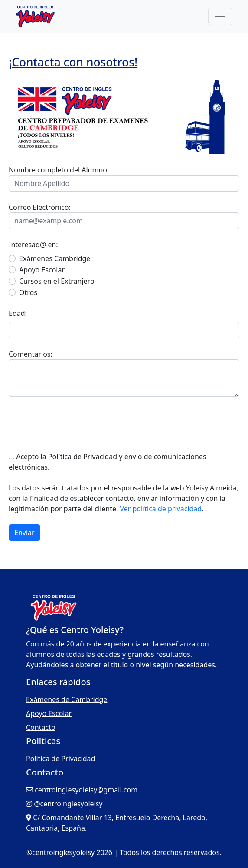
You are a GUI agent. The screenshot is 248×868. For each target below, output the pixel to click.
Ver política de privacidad (161, 509)
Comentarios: (31, 354)
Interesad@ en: (33, 245)
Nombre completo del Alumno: (59, 170)
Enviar (24, 533)
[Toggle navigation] (220, 17)
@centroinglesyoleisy (68, 804)
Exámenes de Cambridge (67, 699)
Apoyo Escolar (42, 270)
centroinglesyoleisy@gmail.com (86, 790)
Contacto (41, 727)
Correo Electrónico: (40, 207)
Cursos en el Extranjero (57, 281)
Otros (28, 292)
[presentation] (75, 424)
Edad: (18, 313)
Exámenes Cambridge (55, 258)
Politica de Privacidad (60, 759)
